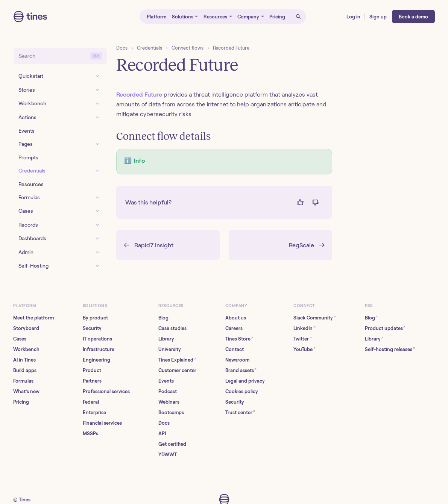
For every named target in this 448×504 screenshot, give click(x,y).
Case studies (172, 328)
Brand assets (241, 370)
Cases (20, 339)
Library (166, 339)
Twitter (303, 338)
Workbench (26, 349)
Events (166, 381)
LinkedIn (304, 328)
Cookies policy (242, 391)
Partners (92, 381)
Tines (25, 500)
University (170, 349)
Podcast (168, 391)
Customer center (177, 370)
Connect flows (188, 48)
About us (236, 318)
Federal (91, 402)
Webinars (169, 402)
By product (95, 318)
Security (92, 328)
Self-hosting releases (390, 349)
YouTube (304, 349)
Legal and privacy (245, 381)
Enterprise (94, 412)
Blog (163, 318)
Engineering (96, 360)
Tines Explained (177, 359)
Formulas (23, 381)
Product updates (385, 328)
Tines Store (239, 338)
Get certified (172, 444)
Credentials (150, 48)
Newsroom (237, 360)
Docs (122, 48)
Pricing (21, 402)
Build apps (25, 370)
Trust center (240, 412)
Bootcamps (171, 412)
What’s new (26, 391)
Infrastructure (99, 349)
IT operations (97, 339)
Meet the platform (33, 318)
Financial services (102, 423)
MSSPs (90, 434)
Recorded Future (231, 48)
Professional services (106, 391)
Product (92, 370)
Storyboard (26, 328)
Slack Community (315, 317)
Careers (234, 328)
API (162, 434)
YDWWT (168, 455)
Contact (235, 349)
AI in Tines (24, 360)
